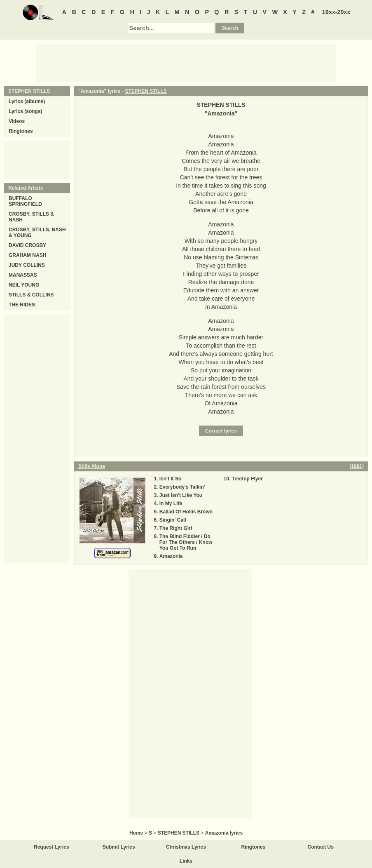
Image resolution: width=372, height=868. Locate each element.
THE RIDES (22, 305)
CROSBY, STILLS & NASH (31, 217)
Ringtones (21, 131)
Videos (17, 121)
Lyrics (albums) (27, 101)
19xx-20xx (336, 12)
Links (186, 861)
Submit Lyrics (119, 847)
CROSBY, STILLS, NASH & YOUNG (37, 233)
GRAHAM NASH (27, 255)
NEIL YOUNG (24, 285)
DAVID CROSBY (27, 245)
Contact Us (321, 847)
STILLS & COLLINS (31, 295)
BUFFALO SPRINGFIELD (25, 201)
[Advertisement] (186, 62)
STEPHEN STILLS (146, 91)
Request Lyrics (51, 847)
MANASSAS (23, 275)
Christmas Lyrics (186, 847)
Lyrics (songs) (26, 111)
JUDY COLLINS (27, 265)
